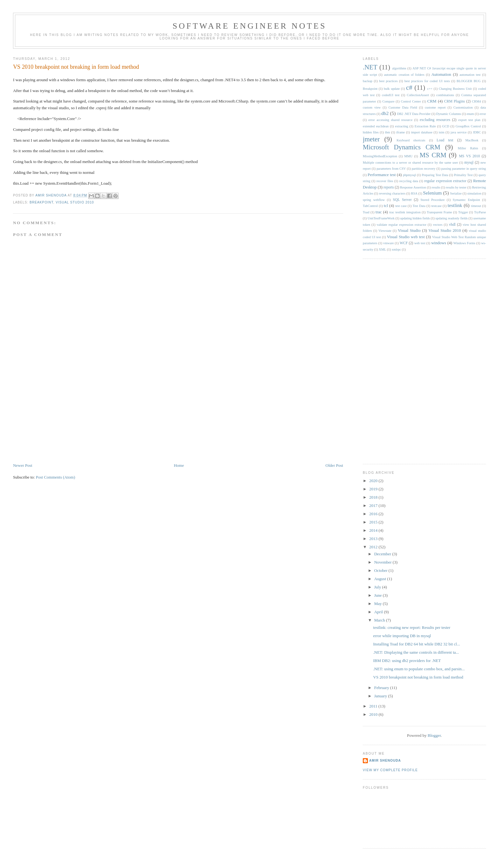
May (379, 604)
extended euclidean (376, 126)
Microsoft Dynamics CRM (401, 147)
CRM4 (476, 101)
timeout (476, 206)
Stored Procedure (432, 200)
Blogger (434, 735)
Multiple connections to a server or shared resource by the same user (410, 163)
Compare (388, 101)
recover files (385, 181)
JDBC (477, 132)
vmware (388, 243)
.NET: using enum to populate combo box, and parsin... (419, 669)
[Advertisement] (61, 418)
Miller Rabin (468, 148)
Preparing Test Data (435, 175)
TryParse (480, 212)
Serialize (456, 193)
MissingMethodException (380, 156)
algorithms (399, 68)
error (483, 114)
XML (382, 249)
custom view (372, 107)
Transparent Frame (439, 212)
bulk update (392, 89)
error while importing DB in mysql (402, 636)
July (378, 587)
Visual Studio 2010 (75, 202)
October (381, 570)
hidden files (371, 132)
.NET (370, 67)
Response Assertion (413, 187)
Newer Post (23, 465)
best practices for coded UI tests (427, 81)
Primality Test (463, 175)
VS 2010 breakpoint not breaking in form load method (418, 677)
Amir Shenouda (51, 195)
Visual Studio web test (406, 237)
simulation (474, 193)
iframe (401, 132)
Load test (445, 140)
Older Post (334, 465)
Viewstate (385, 231)
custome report (435, 107)
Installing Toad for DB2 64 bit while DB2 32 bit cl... (417, 644)
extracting (402, 126)
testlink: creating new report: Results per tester (412, 627)
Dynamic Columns (449, 114)
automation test (470, 75)
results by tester (456, 187)
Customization (463, 107)
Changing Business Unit (455, 89)
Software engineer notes (250, 26)
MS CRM (433, 155)
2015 (374, 522)
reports (389, 187)
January (381, 696)
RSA (414, 193)
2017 (374, 505)
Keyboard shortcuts (411, 140)
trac (379, 212)
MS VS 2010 (469, 156)
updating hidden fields (415, 218)
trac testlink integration (405, 212)
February (382, 688)
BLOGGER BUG (469, 81)
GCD (446, 126)
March (380, 620)
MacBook (472, 140)
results (436, 187)
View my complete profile (390, 770)
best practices (388, 81)
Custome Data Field (403, 107)
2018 (374, 497)
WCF (404, 243)
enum (470, 114)
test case (401, 206)
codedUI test (391, 95)
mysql (469, 163)
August (381, 579)
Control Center (411, 101)
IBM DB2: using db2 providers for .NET (407, 661)
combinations (445, 95)
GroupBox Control (468, 126)
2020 (374, 481)
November (383, 562)
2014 (374, 530)
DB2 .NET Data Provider (414, 114)
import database (422, 132)
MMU (408, 156)
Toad (366, 212)
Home (179, 465)
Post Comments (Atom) (55, 477)
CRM (432, 101)
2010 (374, 714)
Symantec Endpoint (467, 200)
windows (439, 243)
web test (420, 243)
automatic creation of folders (404, 75)
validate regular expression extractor (402, 225)
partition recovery (424, 169)
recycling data (409, 181)
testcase (436, 206)
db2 (385, 113)
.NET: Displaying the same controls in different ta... (416, 652)
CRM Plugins (455, 101)
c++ (430, 89)
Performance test (382, 175)
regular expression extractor (445, 181)
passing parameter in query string (464, 169)
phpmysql (409, 175)
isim (441, 132)
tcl (386, 206)
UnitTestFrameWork (381, 218)
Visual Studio (409, 230)
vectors (438, 225)
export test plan (469, 120)
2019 (374, 489)
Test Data (419, 206)
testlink (455, 205)
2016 (374, 514)
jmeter (371, 139)
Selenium (432, 193)
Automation (441, 74)
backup (368, 81)
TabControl (370, 206)
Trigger (463, 212)
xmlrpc (396, 249)
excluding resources (435, 120)
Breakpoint (41, 202)
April (379, 612)
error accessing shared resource (390, 120)
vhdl (452, 225)
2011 (374, 706)
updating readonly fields (451, 218)
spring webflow (374, 200)
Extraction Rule (425, 126)
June (379, 595)
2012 (374, 547)
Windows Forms (464, 243)
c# (409, 87)
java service (459, 132)
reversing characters (392, 193)
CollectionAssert (418, 95)
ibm (387, 132)
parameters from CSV (391, 169)
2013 (374, 539)
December (383, 554)
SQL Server (402, 200)
